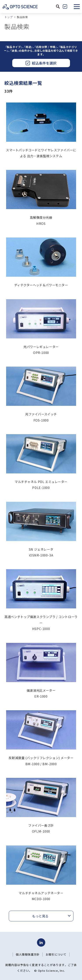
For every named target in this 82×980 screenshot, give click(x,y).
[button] (77, 7)
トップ (9, 17)
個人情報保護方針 (28, 954)
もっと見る (40, 916)
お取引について (56, 954)
